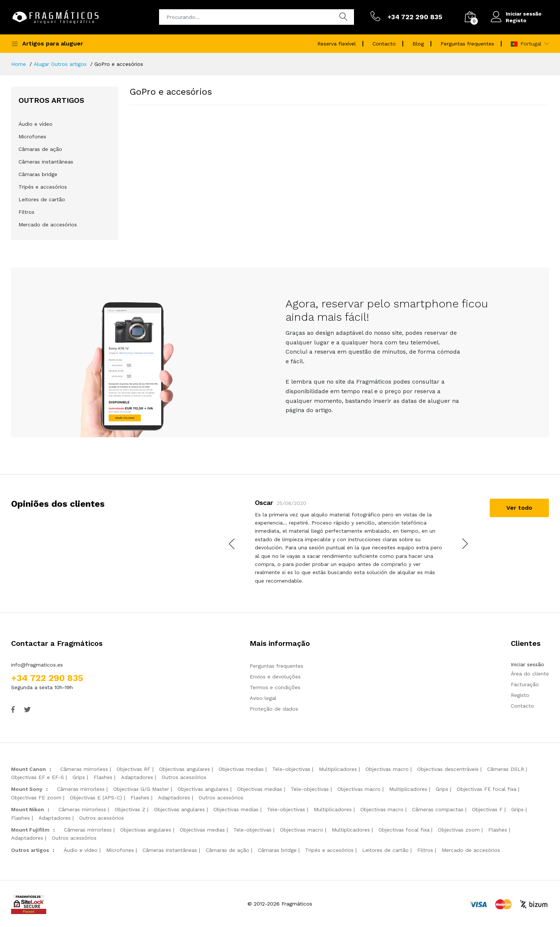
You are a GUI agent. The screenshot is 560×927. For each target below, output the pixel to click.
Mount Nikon (28, 809)
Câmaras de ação (40, 149)
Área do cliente (530, 674)
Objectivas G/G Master (141, 789)
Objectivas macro (387, 769)
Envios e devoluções (275, 677)
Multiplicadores (338, 769)
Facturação (525, 684)
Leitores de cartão (42, 199)
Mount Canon (28, 769)
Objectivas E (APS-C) (96, 798)
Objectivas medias (241, 769)
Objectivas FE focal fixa (487, 789)
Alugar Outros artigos (60, 64)
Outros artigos (30, 850)
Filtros (26, 212)
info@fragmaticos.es (37, 665)
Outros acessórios (184, 777)
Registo (516, 20)
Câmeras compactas (438, 809)
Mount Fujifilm (30, 830)
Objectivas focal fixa (404, 830)
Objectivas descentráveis (448, 769)
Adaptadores (137, 777)
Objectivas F (487, 809)
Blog (418, 44)
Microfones (32, 136)
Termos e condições (275, 687)
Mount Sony (27, 789)
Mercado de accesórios (48, 225)
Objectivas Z (130, 809)
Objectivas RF (134, 769)
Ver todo (519, 508)
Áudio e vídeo (36, 124)
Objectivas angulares (185, 769)
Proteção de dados (274, 709)
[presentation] (232, 544)
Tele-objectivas (291, 769)
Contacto (384, 44)
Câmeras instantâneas (46, 162)
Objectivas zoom (459, 830)
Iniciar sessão (524, 14)
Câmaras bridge (38, 174)
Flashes (103, 777)
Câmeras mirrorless (84, 769)
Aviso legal (263, 698)
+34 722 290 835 (47, 678)
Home (18, 64)
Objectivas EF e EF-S (38, 777)
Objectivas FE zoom (36, 798)
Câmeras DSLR (506, 769)
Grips (79, 777)
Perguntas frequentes (467, 44)
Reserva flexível (337, 44)
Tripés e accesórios (43, 187)
